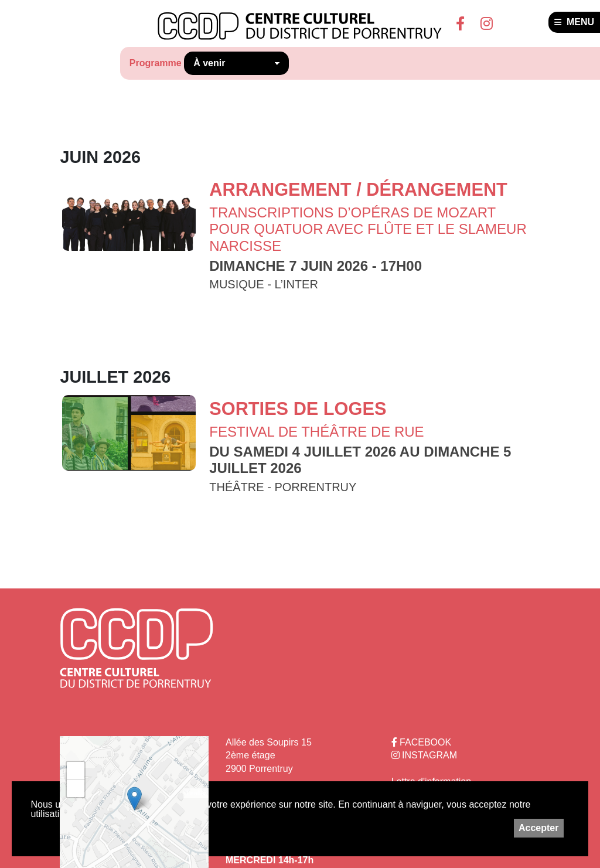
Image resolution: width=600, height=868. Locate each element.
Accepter (538, 828)
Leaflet (196, 793)
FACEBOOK (421, 742)
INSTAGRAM (424, 755)
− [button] (76, 788)
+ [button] (76, 771)
